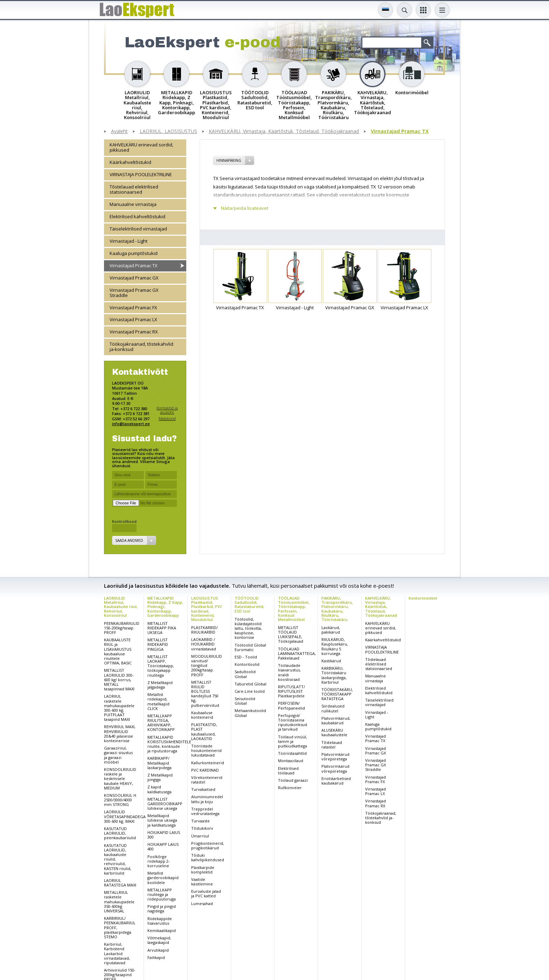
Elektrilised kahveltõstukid (137, 216)
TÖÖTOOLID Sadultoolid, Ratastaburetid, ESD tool (249, 604)
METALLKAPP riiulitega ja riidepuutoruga (162, 894)
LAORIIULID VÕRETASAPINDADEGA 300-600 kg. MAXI (125, 816)
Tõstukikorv (202, 828)
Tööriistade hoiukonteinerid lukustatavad (206, 750)
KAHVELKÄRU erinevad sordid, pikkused (141, 147)
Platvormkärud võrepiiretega (335, 757)
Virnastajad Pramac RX (134, 332)
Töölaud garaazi (293, 780)
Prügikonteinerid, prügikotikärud (208, 846)
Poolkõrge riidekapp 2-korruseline (159, 861)
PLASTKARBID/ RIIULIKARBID (204, 630)
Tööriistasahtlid (292, 753)
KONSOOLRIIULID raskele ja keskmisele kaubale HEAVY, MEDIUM (120, 779)
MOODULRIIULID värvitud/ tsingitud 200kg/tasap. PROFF (207, 665)
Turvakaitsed (203, 789)
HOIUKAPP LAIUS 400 (163, 847)
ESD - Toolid (246, 657)
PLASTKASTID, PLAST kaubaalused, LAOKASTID (204, 731)
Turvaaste (200, 821)
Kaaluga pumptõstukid (134, 253)
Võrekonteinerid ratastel (207, 780)
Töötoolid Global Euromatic (250, 647)
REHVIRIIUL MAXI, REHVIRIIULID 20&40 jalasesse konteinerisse (120, 734)
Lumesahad (202, 903)
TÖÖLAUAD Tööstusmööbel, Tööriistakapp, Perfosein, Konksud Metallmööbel (294, 609)
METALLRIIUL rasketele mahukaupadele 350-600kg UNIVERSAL (119, 902)
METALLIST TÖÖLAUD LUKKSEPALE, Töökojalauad (291, 634)
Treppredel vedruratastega (205, 811)
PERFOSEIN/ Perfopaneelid (291, 705)
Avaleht (119, 132)
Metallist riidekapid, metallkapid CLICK (158, 701)
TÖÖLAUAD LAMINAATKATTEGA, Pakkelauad (297, 653)
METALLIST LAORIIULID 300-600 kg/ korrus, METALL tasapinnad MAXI (119, 679)
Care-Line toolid (250, 691)
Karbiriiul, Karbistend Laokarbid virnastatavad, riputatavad (117, 953)
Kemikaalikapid (162, 930)
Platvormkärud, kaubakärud (336, 720)
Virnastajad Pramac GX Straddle (134, 293)
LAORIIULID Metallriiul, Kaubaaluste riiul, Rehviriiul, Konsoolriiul (121, 606)
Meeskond (167, 418)
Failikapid (156, 957)
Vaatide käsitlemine (202, 882)
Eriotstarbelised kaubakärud (336, 781)
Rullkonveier (290, 788)
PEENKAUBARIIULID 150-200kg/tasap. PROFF (122, 628)
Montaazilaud (291, 761)
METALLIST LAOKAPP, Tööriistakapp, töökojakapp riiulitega (161, 666)
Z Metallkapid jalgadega (160, 685)
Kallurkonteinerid (208, 763)
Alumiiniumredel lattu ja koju (207, 799)
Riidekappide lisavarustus (160, 921)
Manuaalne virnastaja (133, 204)
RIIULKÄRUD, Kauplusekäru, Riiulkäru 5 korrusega (335, 646)
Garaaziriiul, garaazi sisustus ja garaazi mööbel (118, 755)
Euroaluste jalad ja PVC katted (206, 893)
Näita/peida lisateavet (245, 208)
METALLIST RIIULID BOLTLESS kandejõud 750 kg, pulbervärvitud (205, 694)
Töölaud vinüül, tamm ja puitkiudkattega (293, 741)
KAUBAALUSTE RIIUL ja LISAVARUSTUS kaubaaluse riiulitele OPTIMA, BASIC (118, 651)
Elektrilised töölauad (288, 771)
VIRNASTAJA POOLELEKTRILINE (141, 174)
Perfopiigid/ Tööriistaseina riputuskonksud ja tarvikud (293, 722)
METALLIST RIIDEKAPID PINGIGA (158, 644)
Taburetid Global (251, 684)
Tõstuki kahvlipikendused (208, 857)
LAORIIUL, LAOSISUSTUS (168, 132)
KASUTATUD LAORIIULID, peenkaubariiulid (120, 833)
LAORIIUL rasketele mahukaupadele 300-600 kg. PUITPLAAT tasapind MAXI (119, 708)
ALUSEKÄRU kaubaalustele (334, 732)
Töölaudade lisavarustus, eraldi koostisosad (289, 672)
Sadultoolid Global (245, 674)
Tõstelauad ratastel (332, 745)
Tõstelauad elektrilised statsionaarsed (134, 189)
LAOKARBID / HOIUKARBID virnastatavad (204, 644)
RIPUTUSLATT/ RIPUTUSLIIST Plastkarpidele (291, 691)
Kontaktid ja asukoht (167, 410)
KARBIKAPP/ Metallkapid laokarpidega (159, 763)
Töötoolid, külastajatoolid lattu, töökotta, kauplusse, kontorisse (248, 628)
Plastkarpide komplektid (203, 870)
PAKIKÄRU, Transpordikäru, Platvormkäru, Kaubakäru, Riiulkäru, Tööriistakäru (337, 609)
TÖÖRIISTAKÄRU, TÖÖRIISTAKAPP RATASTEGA (337, 694)
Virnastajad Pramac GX (134, 278)
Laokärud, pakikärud (331, 630)
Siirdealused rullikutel (333, 708)
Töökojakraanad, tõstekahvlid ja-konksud (141, 347)
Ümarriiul (200, 836)
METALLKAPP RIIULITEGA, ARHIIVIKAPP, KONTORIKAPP (161, 723)
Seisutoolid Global (245, 701)
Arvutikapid (158, 950)
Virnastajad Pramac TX (400, 132)
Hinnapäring (229, 160)
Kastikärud (331, 661)
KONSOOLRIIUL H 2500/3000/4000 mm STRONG (120, 800)
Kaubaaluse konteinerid (202, 715)
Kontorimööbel (423, 598)
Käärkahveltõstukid (130, 162)
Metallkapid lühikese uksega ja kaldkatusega (162, 820)
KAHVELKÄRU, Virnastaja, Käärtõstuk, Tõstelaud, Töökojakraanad (284, 132)
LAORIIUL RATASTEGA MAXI (120, 883)
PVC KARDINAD (205, 770)
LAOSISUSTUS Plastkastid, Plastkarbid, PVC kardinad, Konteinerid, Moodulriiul (207, 609)
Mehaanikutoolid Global (250, 713)
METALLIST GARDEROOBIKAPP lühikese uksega (165, 804)
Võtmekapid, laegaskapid (159, 940)
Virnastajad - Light (128, 241)
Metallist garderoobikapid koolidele (163, 878)
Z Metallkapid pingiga (160, 777)
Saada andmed (129, 540)
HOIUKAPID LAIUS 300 (164, 835)
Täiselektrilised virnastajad (138, 229)
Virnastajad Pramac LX (133, 319)
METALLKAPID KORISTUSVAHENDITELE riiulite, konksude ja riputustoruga (169, 744)
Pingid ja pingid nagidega (162, 909)
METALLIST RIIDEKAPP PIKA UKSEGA (162, 628)
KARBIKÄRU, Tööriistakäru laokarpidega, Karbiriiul (334, 675)
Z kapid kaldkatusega (159, 789)
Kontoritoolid (247, 664)
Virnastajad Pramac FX (133, 308)
